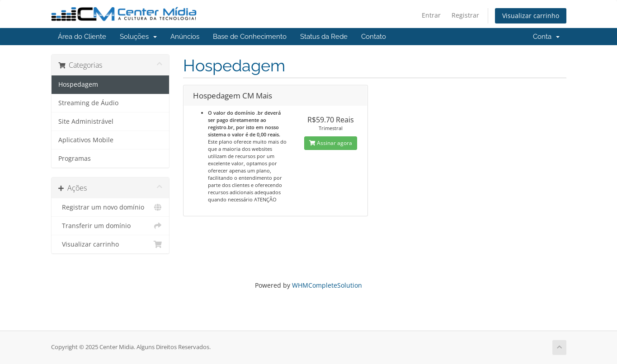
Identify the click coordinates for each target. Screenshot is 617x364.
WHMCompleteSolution (327, 285)
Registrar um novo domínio (111, 207)
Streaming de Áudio (88, 103)
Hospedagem (78, 84)
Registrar (465, 15)
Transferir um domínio (111, 226)
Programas (75, 159)
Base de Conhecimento (250, 37)
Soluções (138, 37)
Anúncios (185, 37)
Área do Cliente (82, 37)
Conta (546, 37)
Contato (374, 37)
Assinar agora (331, 143)
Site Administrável (86, 121)
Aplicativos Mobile (86, 140)
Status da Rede (324, 37)
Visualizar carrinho (531, 16)
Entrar (431, 15)
